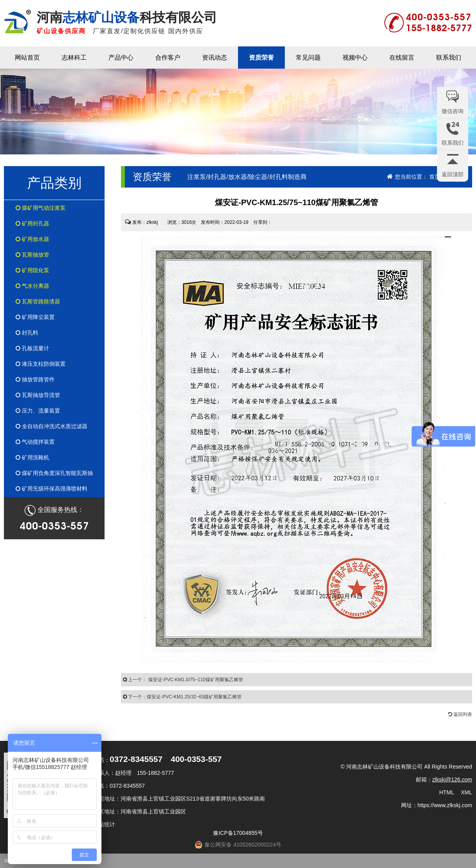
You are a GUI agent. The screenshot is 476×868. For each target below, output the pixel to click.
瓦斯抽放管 (32, 255)
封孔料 (27, 333)
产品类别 (54, 183)
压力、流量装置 (38, 411)
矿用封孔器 (32, 223)
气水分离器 (32, 286)
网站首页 (27, 58)
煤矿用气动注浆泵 (41, 208)
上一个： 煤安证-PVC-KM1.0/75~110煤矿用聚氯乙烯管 (183, 680)
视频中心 (355, 58)
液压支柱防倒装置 (41, 364)
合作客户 (168, 58)
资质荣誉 (261, 58)
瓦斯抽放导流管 (38, 395)
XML (466, 792)
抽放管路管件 (35, 379)
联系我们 (449, 58)
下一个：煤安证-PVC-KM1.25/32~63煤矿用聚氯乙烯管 (182, 697)
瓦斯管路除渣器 (38, 301)
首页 (435, 177)
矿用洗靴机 (32, 457)
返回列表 (460, 714)
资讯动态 (215, 58)
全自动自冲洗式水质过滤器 (52, 426)
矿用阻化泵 (32, 270)
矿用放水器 (32, 239)
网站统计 (104, 824)
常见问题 (308, 58)
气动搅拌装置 (35, 442)
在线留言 (402, 58)
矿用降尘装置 (35, 317)
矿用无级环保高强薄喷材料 (52, 489)
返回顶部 (453, 174)
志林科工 (74, 58)
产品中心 (121, 58)
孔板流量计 (32, 348)
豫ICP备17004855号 (238, 833)
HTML (447, 792)
